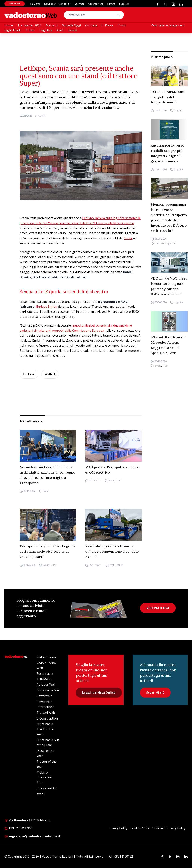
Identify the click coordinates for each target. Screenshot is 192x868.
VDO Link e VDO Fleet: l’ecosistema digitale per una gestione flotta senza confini (169, 286)
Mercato (52, 25)
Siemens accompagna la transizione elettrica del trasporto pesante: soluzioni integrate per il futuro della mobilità (169, 218)
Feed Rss (124, 4)
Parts (60, 30)
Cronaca (91, 25)
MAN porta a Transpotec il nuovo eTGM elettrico (112, 470)
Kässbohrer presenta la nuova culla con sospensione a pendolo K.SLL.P (112, 551)
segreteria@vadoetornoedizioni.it (32, 836)
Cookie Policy (140, 828)
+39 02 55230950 (18, 828)
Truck (122, 25)
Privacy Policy (118, 828)
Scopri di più (155, 693)
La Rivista (79, 4)
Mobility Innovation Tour (44, 777)
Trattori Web (46, 713)
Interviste (159, 243)
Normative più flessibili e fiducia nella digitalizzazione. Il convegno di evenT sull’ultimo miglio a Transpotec (47, 475)
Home (9, 25)
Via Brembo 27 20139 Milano (27, 820)
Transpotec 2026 (29, 25)
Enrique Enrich (46, 307)
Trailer (30, 30)
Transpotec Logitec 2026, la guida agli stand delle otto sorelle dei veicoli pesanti (48, 551)
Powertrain (44, 696)
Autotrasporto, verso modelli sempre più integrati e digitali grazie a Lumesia (168, 153)
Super (128, 238)
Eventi (73, 30)
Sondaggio (65, 4)
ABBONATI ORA (158, 608)
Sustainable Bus (48, 690)
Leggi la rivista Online (99, 693)
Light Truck (13, 30)
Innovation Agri (48, 788)
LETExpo (29, 374)
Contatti (111, 4)
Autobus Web (46, 684)
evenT (41, 794)
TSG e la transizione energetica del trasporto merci (167, 97)
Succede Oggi (71, 25)
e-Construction (47, 718)
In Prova (107, 25)
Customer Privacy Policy (169, 828)
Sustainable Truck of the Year (45, 729)
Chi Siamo (35, 4)
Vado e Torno (46, 657)
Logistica (46, 30)
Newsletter (50, 4)
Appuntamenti (96, 4)
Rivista (158, 366)
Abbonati (15, 4)
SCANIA (50, 374)
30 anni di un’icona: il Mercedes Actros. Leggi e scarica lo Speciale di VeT (168, 345)
